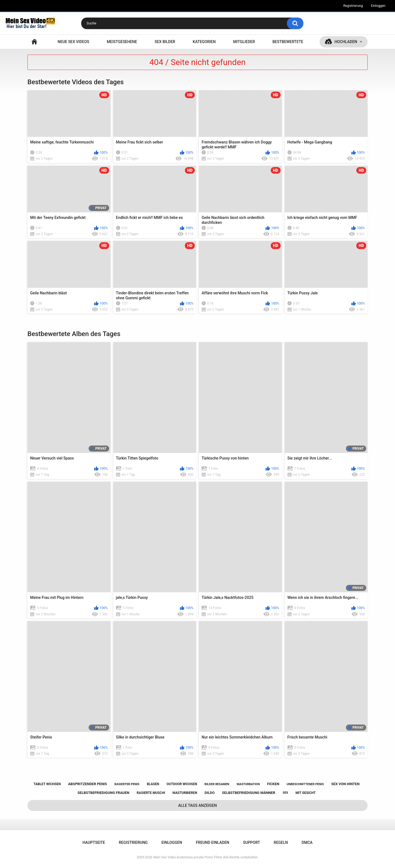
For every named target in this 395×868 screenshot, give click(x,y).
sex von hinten (345, 784)
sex (285, 793)
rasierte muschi (151, 793)
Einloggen (378, 6)
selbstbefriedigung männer (249, 793)
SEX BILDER (165, 42)
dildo (210, 793)
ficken (273, 784)
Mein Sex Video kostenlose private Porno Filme (188, 857)
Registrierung (353, 6)
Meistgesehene (122, 42)
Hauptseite (34, 42)
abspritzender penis (88, 784)
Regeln (281, 842)
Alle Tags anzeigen (198, 805)
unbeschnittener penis (305, 784)
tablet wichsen (47, 784)
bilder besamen (217, 784)
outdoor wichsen (182, 784)
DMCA (307, 842)
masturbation (248, 784)
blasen (153, 784)
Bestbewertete (288, 42)
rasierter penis (127, 784)
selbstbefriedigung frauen (103, 793)
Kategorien (204, 42)
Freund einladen (213, 842)
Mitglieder (244, 42)
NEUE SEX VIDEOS (73, 42)
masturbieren (185, 793)
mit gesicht (305, 793)
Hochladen (346, 42)
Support (252, 842)
